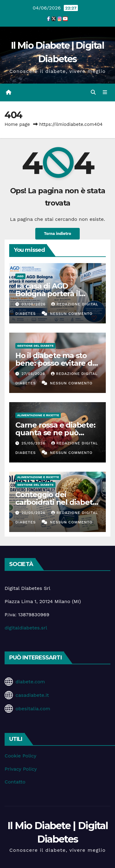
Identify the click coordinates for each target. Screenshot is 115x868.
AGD (20, 276)
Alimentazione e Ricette (38, 415)
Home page (17, 124)
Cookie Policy (20, 756)
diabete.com (30, 682)
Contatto (15, 782)
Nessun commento (71, 314)
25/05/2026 (34, 443)
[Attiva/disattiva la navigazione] (105, 92)
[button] (93, 92)
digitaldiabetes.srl (26, 628)
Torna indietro (57, 234)
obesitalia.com (33, 709)
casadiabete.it (32, 695)
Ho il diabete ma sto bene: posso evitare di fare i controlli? (55, 363)
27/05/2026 (34, 374)
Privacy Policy (21, 769)
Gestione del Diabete (35, 346)
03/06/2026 (34, 304)
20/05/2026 (34, 513)
